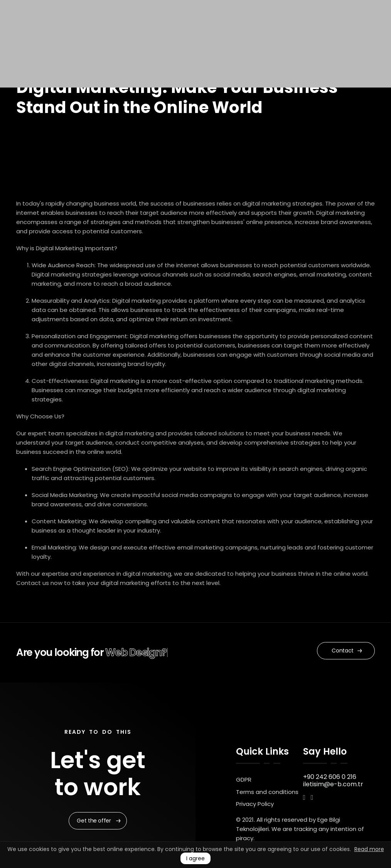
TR (311, 26)
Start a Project (266, 26)
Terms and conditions (267, 792)
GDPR (244, 780)
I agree (195, 858)
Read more (369, 849)
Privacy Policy (255, 804)
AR (335, 26)
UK (327, 26)
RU (319, 26)
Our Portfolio (201, 26)
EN (302, 26)
